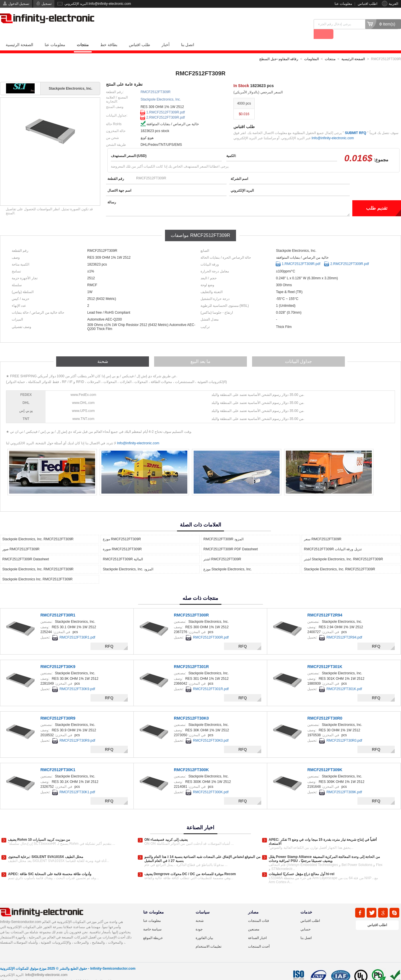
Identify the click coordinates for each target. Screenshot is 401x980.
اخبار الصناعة (257, 928)
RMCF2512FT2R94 (325, 605)
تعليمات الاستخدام (209, 936)
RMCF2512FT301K (325, 657)
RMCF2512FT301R (191, 657)
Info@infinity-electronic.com (333, 128)
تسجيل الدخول (19, 4)
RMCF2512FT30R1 (58, 605)
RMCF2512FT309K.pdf (344, 782)
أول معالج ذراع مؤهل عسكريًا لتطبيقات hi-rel (301, 864)
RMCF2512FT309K (325, 760)
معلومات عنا (343, 4)
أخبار (166, 35)
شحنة (200, 911)
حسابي (305, 919)
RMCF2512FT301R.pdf (211, 679)
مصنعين (254, 919)
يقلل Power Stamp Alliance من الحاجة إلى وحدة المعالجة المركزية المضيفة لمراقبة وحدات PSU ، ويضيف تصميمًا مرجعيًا (324, 849)
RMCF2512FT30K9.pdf (77, 679)
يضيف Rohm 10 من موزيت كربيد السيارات (39, 830)
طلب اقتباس (139, 35)
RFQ (109, 636)
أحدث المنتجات (259, 936)
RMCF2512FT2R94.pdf (344, 627)
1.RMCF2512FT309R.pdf (166, 102)
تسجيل (47, 4)
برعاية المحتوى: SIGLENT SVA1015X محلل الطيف (46, 847)
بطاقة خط (109, 35)
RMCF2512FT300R (191, 605)
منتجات (83, 35)
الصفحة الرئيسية (19, 35)
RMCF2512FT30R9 (58, 708)
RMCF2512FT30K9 (58, 657)
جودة (199, 919)
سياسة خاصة (152, 919)
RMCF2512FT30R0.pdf (344, 730)
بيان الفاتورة (204, 928)
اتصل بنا (188, 35)
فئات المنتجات (259, 911)
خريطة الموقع (153, 928)
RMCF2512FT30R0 (325, 708)
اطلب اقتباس (367, 4)
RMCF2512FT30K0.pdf (211, 730)
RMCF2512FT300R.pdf (211, 627)
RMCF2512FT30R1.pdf (77, 627)
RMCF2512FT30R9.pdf (77, 730)
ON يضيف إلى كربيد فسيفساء (166, 830)
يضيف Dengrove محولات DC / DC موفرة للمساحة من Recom (190, 864)
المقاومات (311, 49)
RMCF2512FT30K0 (191, 708)
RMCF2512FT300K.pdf (211, 782)
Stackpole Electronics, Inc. (161, 89)
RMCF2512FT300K (191, 760)
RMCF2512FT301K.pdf (344, 679)
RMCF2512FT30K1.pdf (77, 782)
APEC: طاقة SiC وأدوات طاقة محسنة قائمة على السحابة (50, 864)
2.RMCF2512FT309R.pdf (166, 107)
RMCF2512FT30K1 (58, 760)
